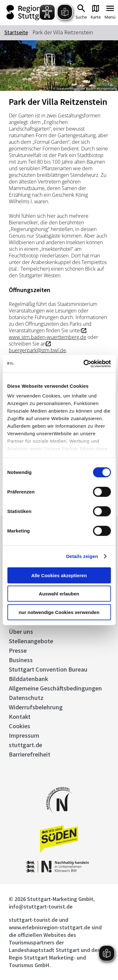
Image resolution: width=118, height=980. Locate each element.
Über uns (21, 631)
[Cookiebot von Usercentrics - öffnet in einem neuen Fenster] (84, 364)
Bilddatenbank (28, 679)
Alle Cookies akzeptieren (59, 575)
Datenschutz (26, 698)
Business (21, 660)
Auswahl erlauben (59, 594)
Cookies (20, 726)
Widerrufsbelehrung (36, 707)
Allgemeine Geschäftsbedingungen (55, 688)
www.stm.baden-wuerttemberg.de (48, 337)
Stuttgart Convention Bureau (48, 669)
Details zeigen (82, 556)
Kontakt (20, 716)
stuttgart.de (25, 745)
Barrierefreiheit (30, 754)
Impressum (24, 735)
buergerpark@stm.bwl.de (37, 350)
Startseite (16, 32)
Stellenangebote (31, 641)
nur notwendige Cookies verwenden (59, 612)
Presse (18, 650)
